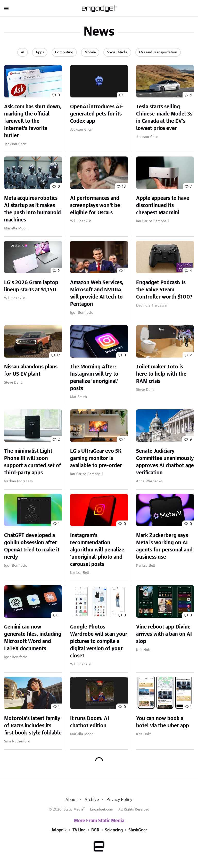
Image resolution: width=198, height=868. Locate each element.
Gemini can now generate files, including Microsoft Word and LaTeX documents (33, 638)
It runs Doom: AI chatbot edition (90, 722)
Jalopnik (59, 830)
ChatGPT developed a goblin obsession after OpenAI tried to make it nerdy (32, 546)
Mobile (90, 52)
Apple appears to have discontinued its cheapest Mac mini (163, 205)
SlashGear (138, 830)
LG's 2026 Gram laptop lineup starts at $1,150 (31, 286)
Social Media (117, 52)
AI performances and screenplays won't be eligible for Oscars (95, 205)
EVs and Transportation (158, 52)
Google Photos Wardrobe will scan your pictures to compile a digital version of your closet (99, 641)
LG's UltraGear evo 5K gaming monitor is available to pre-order (96, 458)
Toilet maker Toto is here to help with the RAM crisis (161, 374)
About (71, 800)
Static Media (73, 809)
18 (124, 187)
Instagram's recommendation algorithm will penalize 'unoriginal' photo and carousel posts (97, 550)
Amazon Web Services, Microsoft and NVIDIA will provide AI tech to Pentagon (97, 293)
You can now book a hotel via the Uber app (163, 722)
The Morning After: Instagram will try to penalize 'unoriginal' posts (94, 378)
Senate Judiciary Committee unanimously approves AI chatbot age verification (165, 462)
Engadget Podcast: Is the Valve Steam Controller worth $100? (164, 290)
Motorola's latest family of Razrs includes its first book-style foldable (33, 726)
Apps (40, 52)
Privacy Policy (119, 800)
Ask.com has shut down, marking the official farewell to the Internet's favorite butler (33, 121)
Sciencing (114, 830)
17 (58, 355)
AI (23, 52)
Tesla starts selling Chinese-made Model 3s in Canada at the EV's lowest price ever (164, 118)
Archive (92, 800)
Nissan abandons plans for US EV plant (31, 370)
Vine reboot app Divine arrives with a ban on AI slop (164, 634)
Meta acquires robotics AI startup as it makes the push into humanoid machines (32, 209)
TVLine (79, 830)
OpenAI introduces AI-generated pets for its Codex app (97, 114)
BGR (95, 830)
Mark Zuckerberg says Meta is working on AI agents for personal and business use (164, 546)
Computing (64, 52)
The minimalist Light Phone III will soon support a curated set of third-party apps (33, 462)
